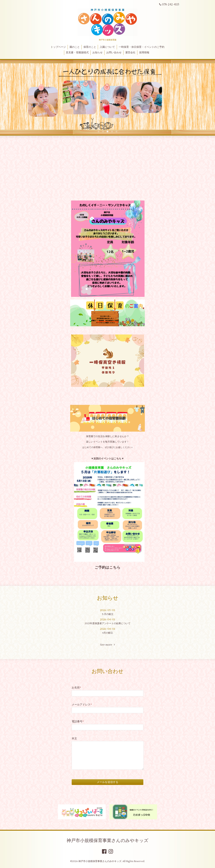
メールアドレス (82, 705)
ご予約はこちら (108, 567)
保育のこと (90, 47)
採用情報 (144, 53)
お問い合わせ (114, 53)
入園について (107, 47)
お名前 (76, 688)
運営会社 (130, 53)
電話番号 (78, 722)
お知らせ (97, 53)
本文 (74, 739)
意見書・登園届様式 (77, 53)
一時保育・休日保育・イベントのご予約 (142, 47)
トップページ (58, 47)
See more (107, 645)
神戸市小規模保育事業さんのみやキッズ (107, 841)
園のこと (75, 47)
